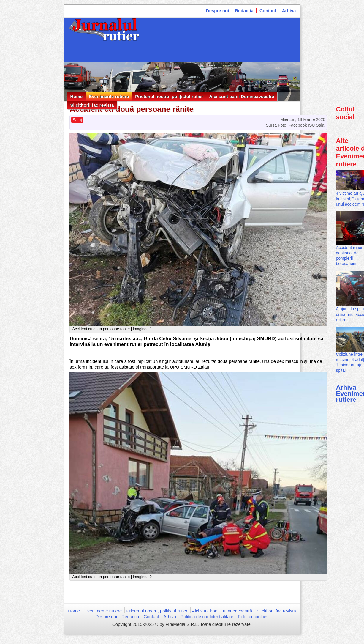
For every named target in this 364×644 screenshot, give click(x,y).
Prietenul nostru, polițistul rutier (169, 96)
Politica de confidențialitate (207, 617)
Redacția (244, 11)
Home (77, 96)
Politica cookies (253, 617)
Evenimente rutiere (109, 96)
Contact (268, 11)
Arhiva (289, 11)
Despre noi (218, 11)
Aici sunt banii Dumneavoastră (242, 96)
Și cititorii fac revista (92, 105)
